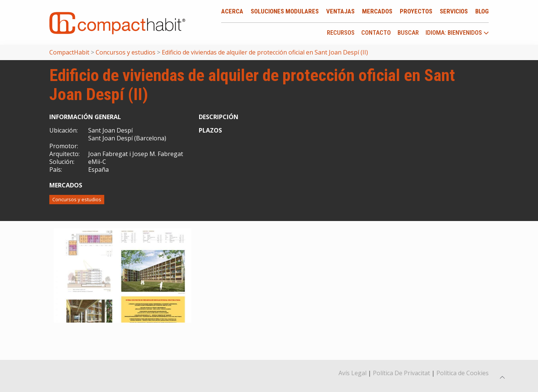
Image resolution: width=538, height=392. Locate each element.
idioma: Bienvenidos (457, 33)
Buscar (408, 32)
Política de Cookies (463, 373)
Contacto (376, 32)
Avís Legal (353, 373)
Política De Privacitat (401, 373)
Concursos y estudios (77, 199)
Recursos (341, 32)
